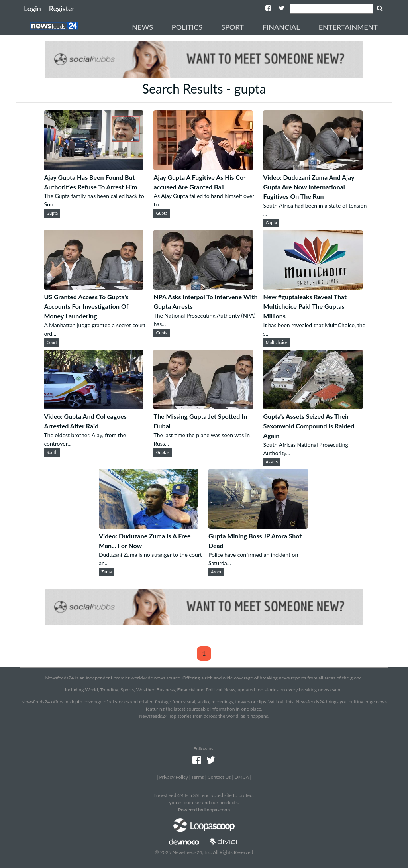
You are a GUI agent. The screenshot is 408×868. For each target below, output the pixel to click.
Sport (232, 27)
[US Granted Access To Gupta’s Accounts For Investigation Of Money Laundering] (94, 287)
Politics (187, 27)
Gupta (52, 213)
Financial (281, 27)
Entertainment (348, 27)
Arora (216, 572)
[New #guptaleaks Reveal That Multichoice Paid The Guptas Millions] (313, 287)
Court (52, 342)
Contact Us (219, 777)
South (52, 452)
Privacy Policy (173, 777)
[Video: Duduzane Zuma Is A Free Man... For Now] (149, 526)
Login (32, 8)
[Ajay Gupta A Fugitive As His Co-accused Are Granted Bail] (203, 168)
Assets (272, 462)
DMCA (242, 777)
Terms (197, 777)
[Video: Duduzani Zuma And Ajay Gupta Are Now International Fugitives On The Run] (313, 168)
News (142, 27)
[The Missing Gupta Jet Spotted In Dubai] (203, 407)
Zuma (106, 572)
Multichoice (277, 342)
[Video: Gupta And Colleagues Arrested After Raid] (94, 407)
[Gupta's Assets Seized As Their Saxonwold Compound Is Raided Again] (313, 407)
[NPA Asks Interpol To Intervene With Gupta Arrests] (203, 287)
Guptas (163, 452)
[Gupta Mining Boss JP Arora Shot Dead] (258, 526)
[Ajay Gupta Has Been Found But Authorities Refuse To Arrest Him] (94, 168)
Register (62, 8)
